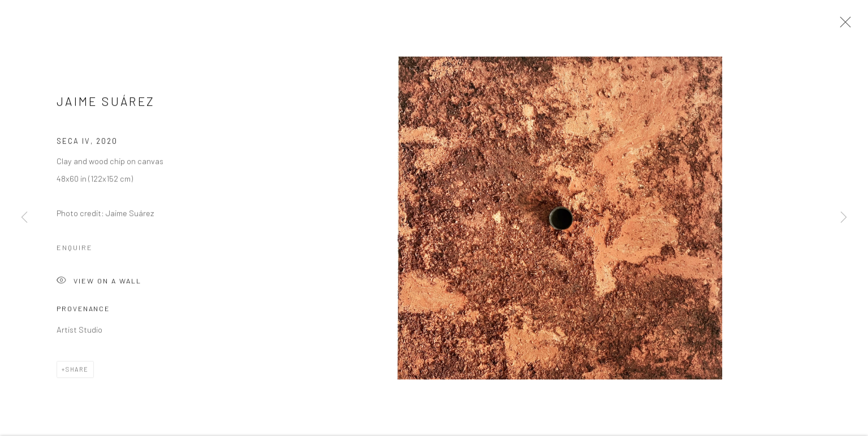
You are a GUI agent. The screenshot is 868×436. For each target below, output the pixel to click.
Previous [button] (24, 218)
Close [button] (843, 25)
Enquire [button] (75, 248)
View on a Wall (99, 282)
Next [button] (844, 218)
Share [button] (77, 371)
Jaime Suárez (106, 103)
